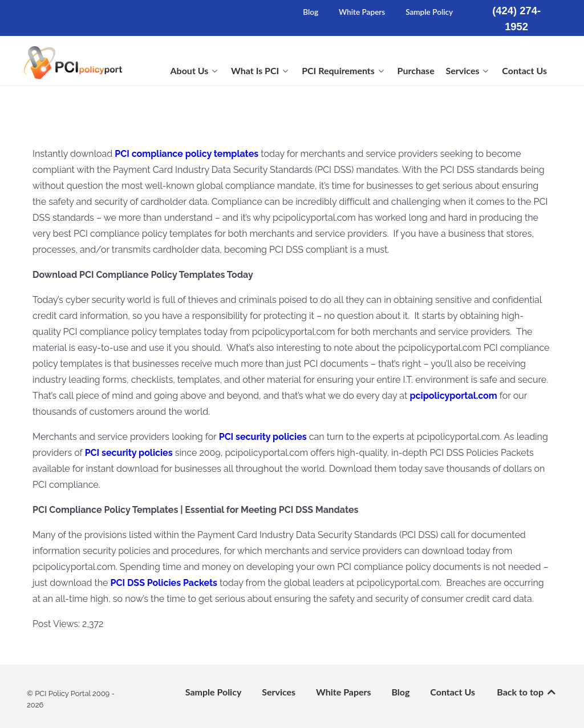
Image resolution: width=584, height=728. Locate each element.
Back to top (527, 692)
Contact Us (453, 692)
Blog (311, 12)
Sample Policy (429, 12)
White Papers (362, 12)
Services (279, 692)
